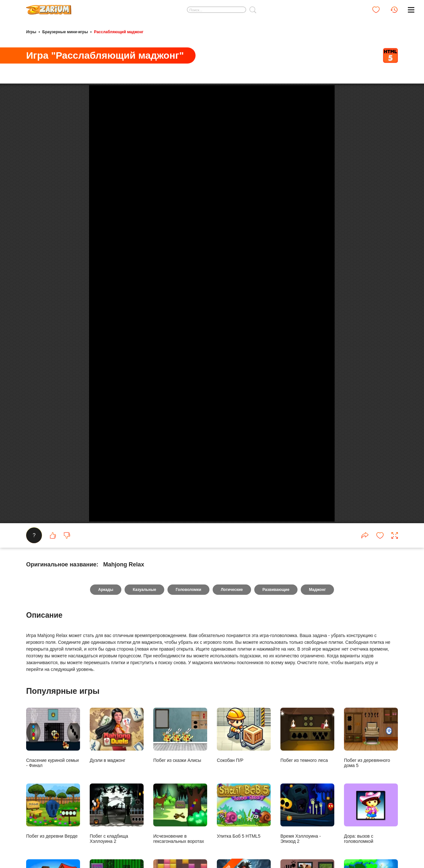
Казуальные (144, 773)
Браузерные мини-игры (65, 32)
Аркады (105, 773)
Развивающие (277, 773)
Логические (232, 773)
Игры (31, 32)
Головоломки (188, 773)
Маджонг (318, 773)
